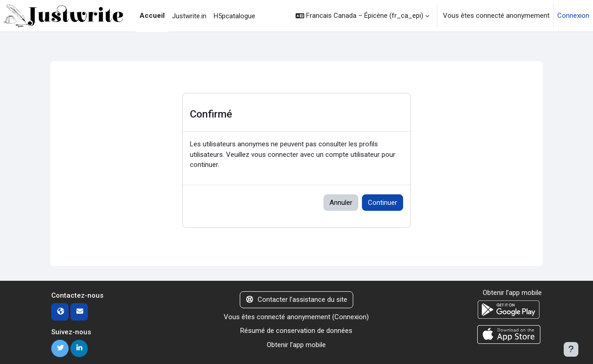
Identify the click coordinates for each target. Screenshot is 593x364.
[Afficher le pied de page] (571, 349)
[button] (362, 16)
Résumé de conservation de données (296, 331)
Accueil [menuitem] (152, 16)
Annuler (341, 203)
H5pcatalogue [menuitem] (235, 16)
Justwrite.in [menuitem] (189, 16)
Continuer (383, 203)
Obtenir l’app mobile (296, 345)
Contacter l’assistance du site (297, 300)
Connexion (573, 16)
